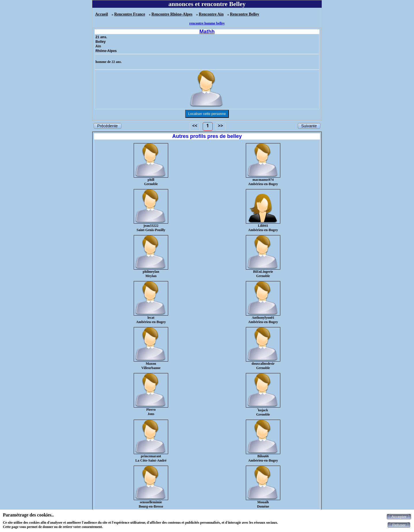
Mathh (207, 32)
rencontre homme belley (207, 23)
